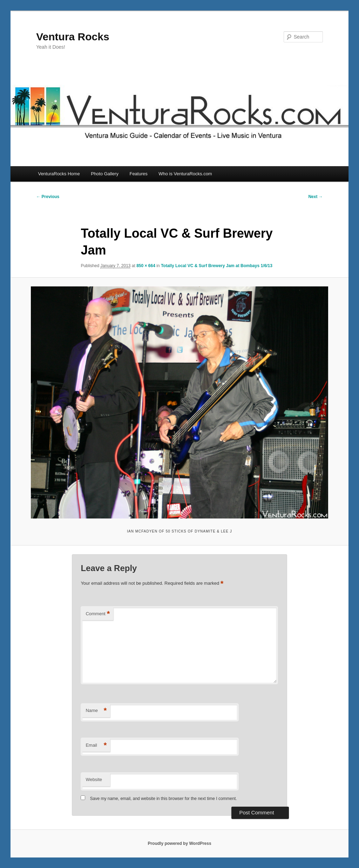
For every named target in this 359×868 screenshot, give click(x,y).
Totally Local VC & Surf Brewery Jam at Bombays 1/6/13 (217, 266)
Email (96, 745)
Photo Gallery (105, 174)
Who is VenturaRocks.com (185, 174)
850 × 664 (146, 266)
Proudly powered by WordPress (179, 843)
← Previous (48, 197)
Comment (98, 614)
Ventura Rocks (73, 37)
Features (138, 174)
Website (94, 779)
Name (96, 711)
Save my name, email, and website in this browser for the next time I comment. (164, 799)
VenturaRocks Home (59, 174)
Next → (315, 197)
